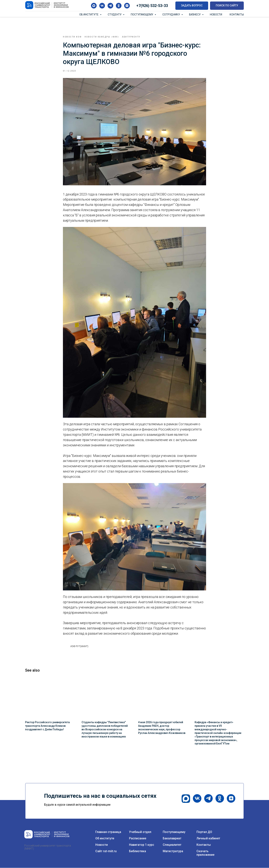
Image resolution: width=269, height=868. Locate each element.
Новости (216, 15)
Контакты (237, 15)
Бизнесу (195, 15)
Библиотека (138, 851)
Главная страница (108, 832)
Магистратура (173, 851)
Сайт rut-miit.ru (106, 851)
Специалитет (172, 845)
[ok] (119, 6)
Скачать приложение (205, 853)
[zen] (127, 6)
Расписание (138, 839)
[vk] (102, 6)
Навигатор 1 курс (142, 845)
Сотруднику (171, 15)
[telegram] (110, 6)
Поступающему (142, 15)
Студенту (115, 15)
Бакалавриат (172, 839)
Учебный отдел (140, 832)
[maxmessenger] (94, 6)
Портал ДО (204, 832)
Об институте (89, 15)
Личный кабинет (208, 839)
